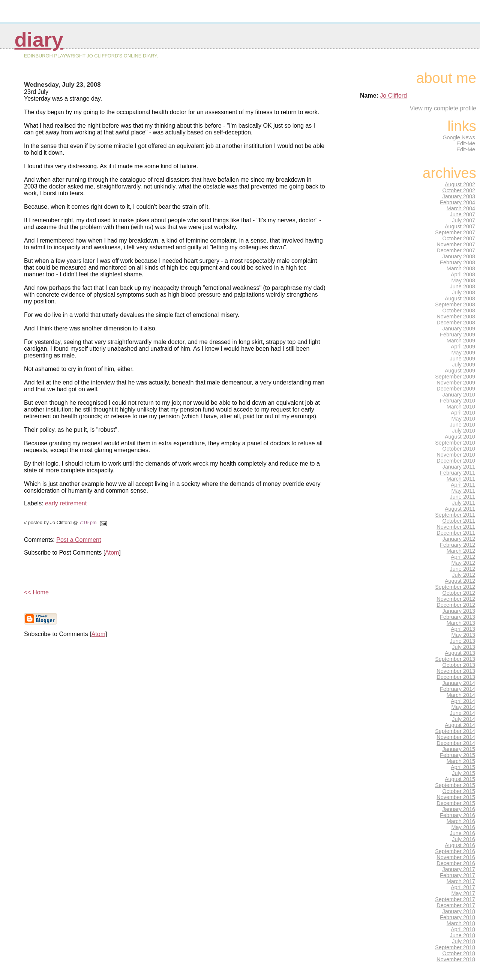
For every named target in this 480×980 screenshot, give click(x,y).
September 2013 (455, 659)
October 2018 (459, 953)
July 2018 (463, 941)
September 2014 (455, 731)
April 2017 (463, 887)
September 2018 (455, 947)
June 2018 (463, 935)
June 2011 (463, 497)
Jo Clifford (393, 96)
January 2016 (459, 809)
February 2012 (457, 545)
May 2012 (463, 563)
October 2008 (459, 311)
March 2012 (461, 551)
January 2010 (459, 395)
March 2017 (461, 881)
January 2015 (459, 749)
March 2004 (461, 208)
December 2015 (456, 803)
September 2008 (455, 305)
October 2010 (459, 449)
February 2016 (457, 815)
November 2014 (456, 737)
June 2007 (463, 214)
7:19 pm (88, 522)
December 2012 (456, 605)
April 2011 (463, 485)
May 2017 (463, 893)
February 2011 (457, 473)
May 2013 (463, 635)
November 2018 (456, 959)
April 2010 (463, 413)
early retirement (66, 503)
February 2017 (457, 875)
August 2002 (460, 184)
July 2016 (463, 839)
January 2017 (459, 869)
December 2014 (456, 743)
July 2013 (463, 647)
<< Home (36, 592)
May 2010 (463, 419)
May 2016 (463, 827)
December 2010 (456, 461)
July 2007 (463, 220)
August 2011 (460, 509)
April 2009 (463, 347)
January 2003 (459, 196)
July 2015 (463, 773)
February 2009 (457, 335)
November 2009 (456, 383)
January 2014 (459, 683)
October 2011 (459, 521)
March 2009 (461, 341)
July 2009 (463, 365)
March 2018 (461, 923)
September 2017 (455, 899)
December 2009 (456, 389)
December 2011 (456, 533)
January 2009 (459, 329)
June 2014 (463, 713)
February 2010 (457, 401)
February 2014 (457, 689)
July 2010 (463, 431)
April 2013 (463, 629)
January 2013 (459, 611)
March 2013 (461, 623)
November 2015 (456, 797)
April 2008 (463, 274)
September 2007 (455, 232)
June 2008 (463, 286)
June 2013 (463, 641)
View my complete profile (443, 108)
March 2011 (461, 479)
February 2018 (457, 917)
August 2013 (460, 653)
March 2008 (461, 268)
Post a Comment (79, 540)
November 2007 (456, 244)
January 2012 (459, 539)
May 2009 (463, 353)
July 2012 (463, 575)
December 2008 (456, 323)
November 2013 (456, 671)
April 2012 (463, 557)
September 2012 (455, 587)
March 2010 (461, 407)
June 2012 (463, 569)
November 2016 (456, 857)
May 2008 (463, 280)
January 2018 (459, 911)
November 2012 (456, 599)
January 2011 (459, 467)
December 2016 (456, 863)
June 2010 (463, 425)
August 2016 (460, 845)
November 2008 (456, 317)
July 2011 (463, 503)
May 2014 (463, 707)
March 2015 (461, 761)
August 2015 (460, 779)
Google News (459, 137)
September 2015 (455, 785)
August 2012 (460, 581)
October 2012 (459, 593)
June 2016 (463, 833)
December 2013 (456, 677)
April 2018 (463, 929)
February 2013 (457, 617)
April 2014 (463, 701)
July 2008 (463, 292)
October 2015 (459, 791)
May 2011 (463, 491)
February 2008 (457, 262)
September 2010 (455, 443)
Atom (112, 553)
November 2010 (456, 455)
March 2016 (461, 821)
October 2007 (459, 238)
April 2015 (463, 767)
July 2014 (463, 719)
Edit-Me (466, 143)
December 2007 (456, 250)
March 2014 (461, 695)
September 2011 (455, 515)
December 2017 (456, 905)
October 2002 (459, 190)
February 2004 (457, 202)
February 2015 (457, 755)
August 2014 (460, 725)
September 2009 (455, 377)
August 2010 (460, 437)
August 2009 (460, 371)
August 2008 (460, 299)
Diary (39, 40)
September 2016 (455, 851)
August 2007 (460, 226)
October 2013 (459, 665)
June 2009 (463, 359)
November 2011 (456, 527)
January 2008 (459, 256)
